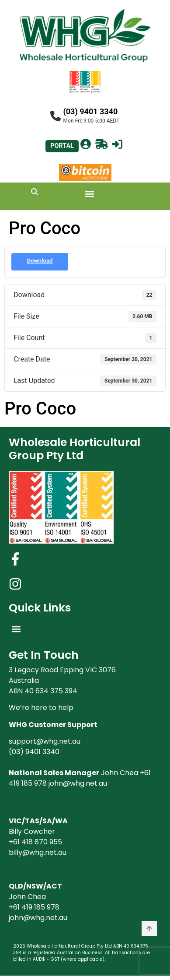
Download (40, 261)
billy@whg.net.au (38, 852)
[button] (89, 194)
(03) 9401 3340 (91, 111)
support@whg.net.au (45, 741)
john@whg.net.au (78, 783)
